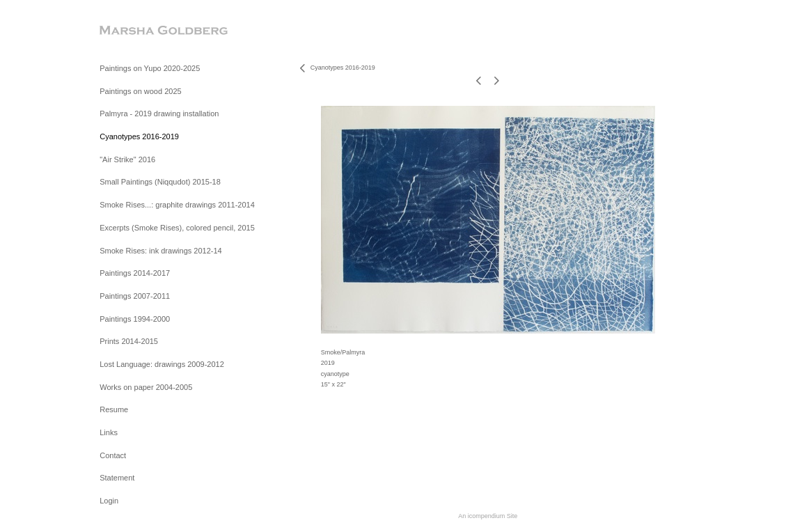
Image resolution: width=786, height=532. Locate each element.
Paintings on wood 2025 (140, 91)
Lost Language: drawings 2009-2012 (162, 364)
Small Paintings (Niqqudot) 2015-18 (160, 182)
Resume (114, 409)
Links (109, 432)
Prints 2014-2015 (129, 341)
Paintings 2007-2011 (135, 296)
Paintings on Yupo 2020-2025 (150, 68)
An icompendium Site (488, 516)
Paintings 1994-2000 (135, 319)
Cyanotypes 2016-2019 (139, 136)
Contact (113, 455)
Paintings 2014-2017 (135, 273)
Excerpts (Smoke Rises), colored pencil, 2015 (177, 228)
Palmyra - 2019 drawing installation (159, 114)
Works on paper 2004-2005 (146, 387)
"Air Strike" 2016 (127, 159)
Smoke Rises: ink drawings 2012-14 (160, 251)
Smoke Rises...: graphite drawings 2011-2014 (177, 205)
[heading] (134, 31)
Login (109, 501)
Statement (117, 478)
